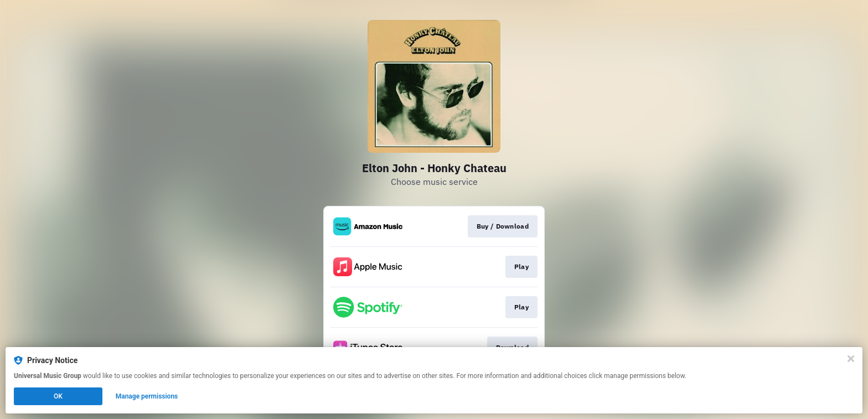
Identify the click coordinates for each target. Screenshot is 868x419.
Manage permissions (147, 396)
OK (58, 396)
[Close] (851, 359)
